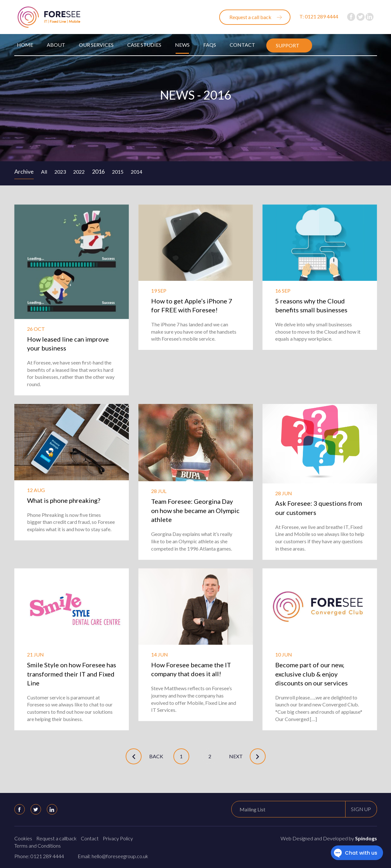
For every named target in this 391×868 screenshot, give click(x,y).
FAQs (210, 45)
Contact (242, 45)
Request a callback (56, 838)
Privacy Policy (118, 838)
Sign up (361, 809)
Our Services (96, 45)
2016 (98, 171)
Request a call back (250, 17)
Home (25, 45)
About (56, 45)
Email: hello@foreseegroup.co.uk (113, 856)
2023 (60, 172)
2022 (79, 172)
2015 (118, 172)
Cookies (23, 838)
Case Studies (144, 45)
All (44, 172)
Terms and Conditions (38, 846)
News (182, 45)
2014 (136, 172)
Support (288, 45)
